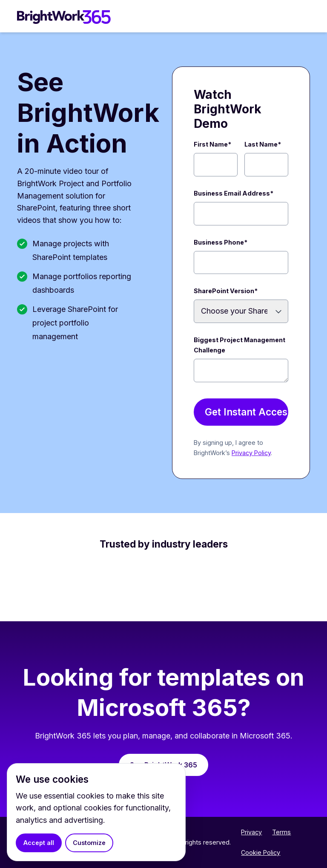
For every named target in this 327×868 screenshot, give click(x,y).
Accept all (39, 843)
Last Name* (263, 144)
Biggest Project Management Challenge (240, 345)
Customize (89, 843)
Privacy (251, 832)
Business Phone (221, 242)
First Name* (212, 144)
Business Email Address (234, 193)
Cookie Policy (261, 852)
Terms (281, 832)
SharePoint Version (226, 291)
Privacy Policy (251, 453)
